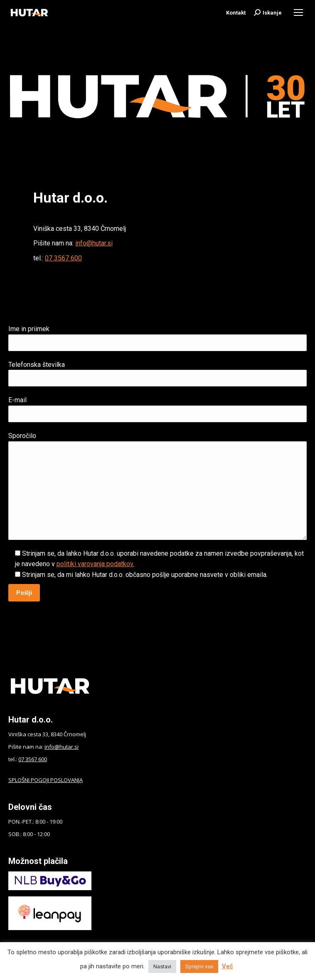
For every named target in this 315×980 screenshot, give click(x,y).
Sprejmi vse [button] (199, 966)
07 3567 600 (63, 258)
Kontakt (236, 13)
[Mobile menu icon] (298, 12)
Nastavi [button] (162, 966)
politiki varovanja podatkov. (95, 564)
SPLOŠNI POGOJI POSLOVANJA (46, 780)
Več (228, 966)
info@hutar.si (94, 243)
